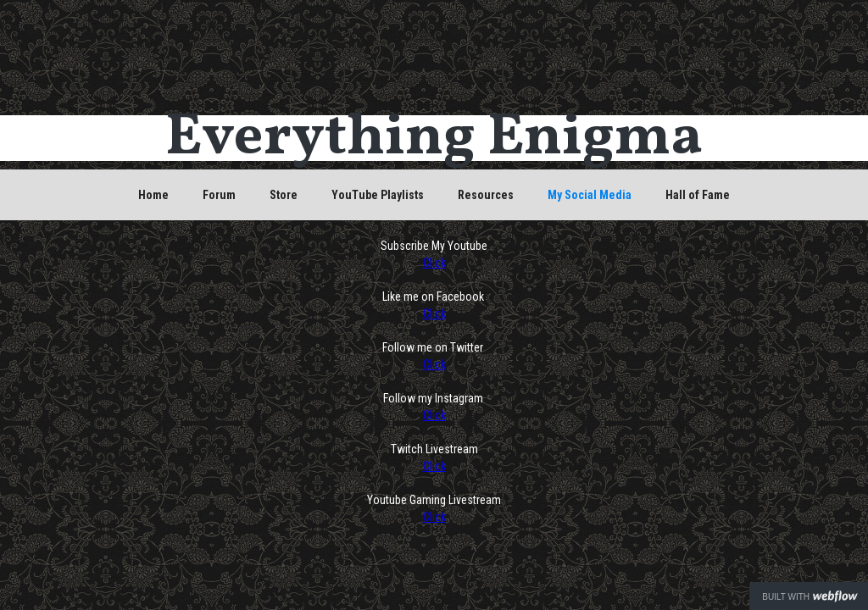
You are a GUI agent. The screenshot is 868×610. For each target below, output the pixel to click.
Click (434, 263)
